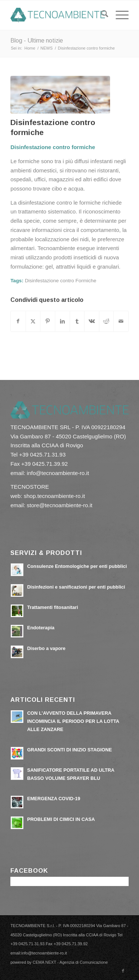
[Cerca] (101, 15)
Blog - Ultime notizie (37, 41)
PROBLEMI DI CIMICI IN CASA (61, 819)
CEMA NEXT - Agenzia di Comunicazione (70, 962)
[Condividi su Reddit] (107, 321)
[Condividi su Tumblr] (77, 321)
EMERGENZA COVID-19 (54, 799)
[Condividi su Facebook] (18, 321)
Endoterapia (41, 628)
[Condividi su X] (33, 321)
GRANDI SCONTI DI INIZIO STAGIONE (69, 750)
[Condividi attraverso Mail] (121, 321)
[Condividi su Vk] (92, 321)
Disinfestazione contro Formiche (61, 281)
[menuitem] (101, 15)
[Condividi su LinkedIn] (62, 321)
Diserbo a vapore (46, 648)
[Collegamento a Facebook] (123, 971)
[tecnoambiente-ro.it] (58, 15)
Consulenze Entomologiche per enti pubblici (77, 566)
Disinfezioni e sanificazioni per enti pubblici (76, 587)
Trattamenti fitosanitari (52, 607)
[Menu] (118, 15)
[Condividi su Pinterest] (48, 321)
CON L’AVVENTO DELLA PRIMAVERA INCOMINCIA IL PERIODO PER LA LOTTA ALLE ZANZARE (73, 721)
